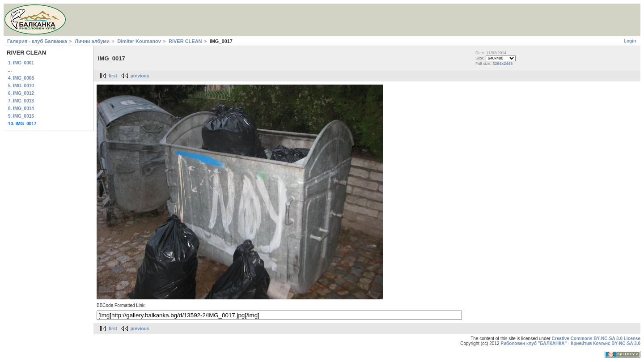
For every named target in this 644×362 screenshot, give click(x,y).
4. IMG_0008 (21, 78)
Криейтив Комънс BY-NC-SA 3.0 (606, 343)
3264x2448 (502, 64)
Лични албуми (92, 41)
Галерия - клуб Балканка (37, 41)
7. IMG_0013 (21, 101)
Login (630, 41)
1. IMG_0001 (21, 63)
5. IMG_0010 (21, 86)
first (113, 76)
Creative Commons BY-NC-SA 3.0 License (596, 339)
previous (140, 76)
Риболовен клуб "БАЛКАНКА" (534, 343)
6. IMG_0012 (21, 93)
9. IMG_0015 (21, 116)
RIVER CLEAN (185, 41)
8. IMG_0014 (21, 109)
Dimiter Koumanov (139, 41)
